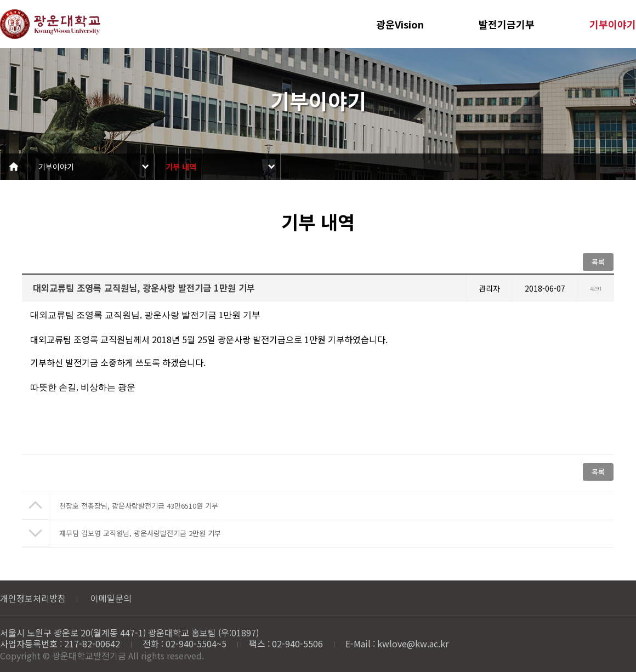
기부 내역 (181, 167)
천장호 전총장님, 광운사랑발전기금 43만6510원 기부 (139, 506)
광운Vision (400, 24)
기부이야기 (613, 24)
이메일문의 (111, 598)
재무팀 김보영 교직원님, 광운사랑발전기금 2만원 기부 (140, 533)
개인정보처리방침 (33, 598)
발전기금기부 (507, 24)
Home (14, 167)
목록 (598, 262)
